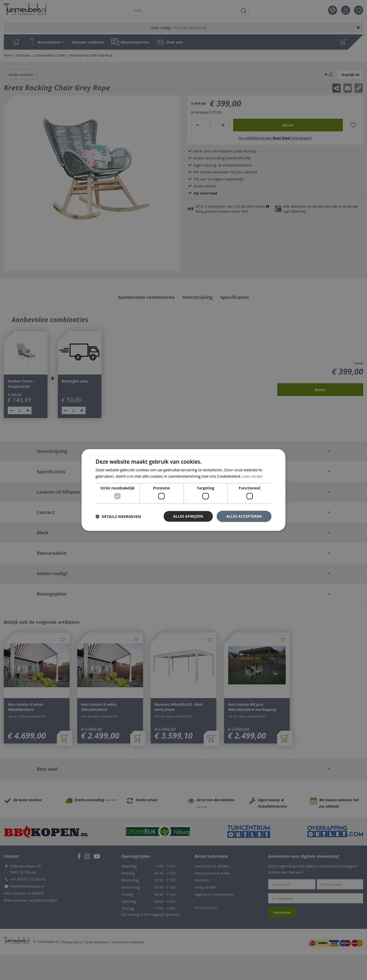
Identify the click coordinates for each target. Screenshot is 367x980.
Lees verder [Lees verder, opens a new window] (253, 476)
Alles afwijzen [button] (188, 516)
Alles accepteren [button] (244, 516)
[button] (118, 516)
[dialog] (183, 490)
